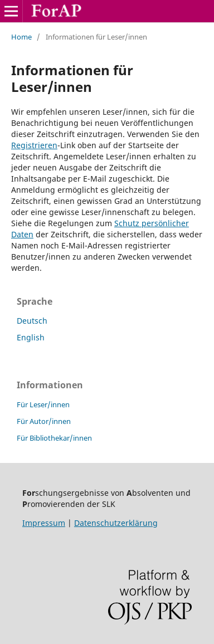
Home (21, 37)
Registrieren (34, 145)
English (31, 337)
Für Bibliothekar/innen (54, 438)
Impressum (44, 523)
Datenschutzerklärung (116, 523)
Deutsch (32, 321)
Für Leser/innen (43, 404)
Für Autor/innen (44, 421)
